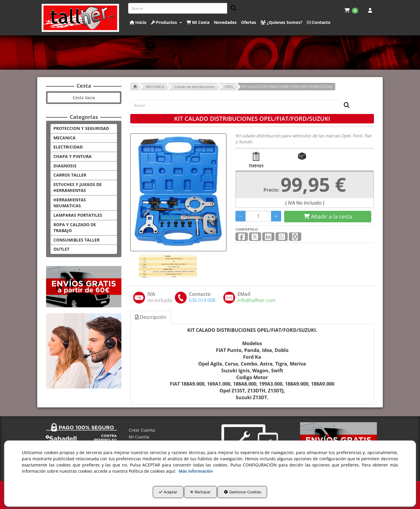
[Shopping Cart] (328, 217)
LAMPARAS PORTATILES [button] (78, 215)
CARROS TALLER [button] (70, 175)
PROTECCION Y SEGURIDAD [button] (81, 128)
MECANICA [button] (65, 138)
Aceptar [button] (155, 495)
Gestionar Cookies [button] (255, 495)
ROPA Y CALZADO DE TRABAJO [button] (75, 228)
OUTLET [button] (61, 249)
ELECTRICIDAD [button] (68, 147)
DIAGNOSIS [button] (65, 166)
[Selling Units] (258, 216)
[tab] (151, 317)
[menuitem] (351, 10)
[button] (80, 18)
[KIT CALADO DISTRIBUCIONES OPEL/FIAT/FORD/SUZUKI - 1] (167, 266)
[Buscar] (232, 8)
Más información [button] (196, 474)
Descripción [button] (151, 317)
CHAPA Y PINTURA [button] (73, 156)
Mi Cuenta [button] (139, 437)
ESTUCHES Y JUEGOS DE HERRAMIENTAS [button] (78, 187)
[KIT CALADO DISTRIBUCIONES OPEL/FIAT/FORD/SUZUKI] (178, 192)
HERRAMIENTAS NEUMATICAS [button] (70, 203)
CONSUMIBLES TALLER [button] (76, 240)
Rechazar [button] (200, 495)
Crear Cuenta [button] (142, 430)
